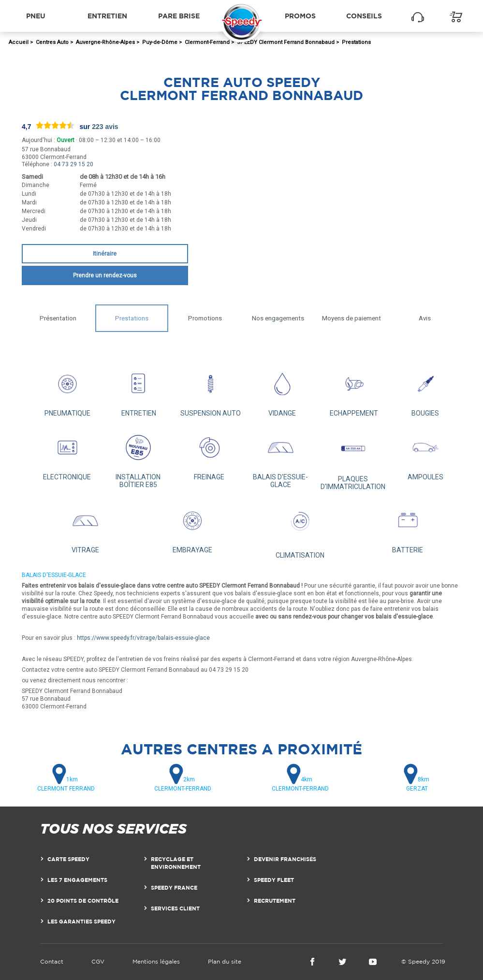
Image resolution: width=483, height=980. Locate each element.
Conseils (364, 16)
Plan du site (225, 961)
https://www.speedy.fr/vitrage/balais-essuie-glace (143, 638)
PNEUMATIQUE (67, 390)
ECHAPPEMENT (354, 390)
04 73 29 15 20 (73, 164)
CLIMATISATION (300, 530)
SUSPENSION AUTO (210, 390)
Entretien (107, 16)
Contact (52, 961)
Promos (300, 16)
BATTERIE (408, 527)
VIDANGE (282, 390)
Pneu (36, 16)
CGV (98, 961)
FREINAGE (209, 454)
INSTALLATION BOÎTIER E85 (138, 457)
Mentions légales (156, 961)
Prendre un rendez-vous (105, 275)
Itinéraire (105, 254)
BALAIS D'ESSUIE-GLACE (280, 457)
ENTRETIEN (139, 390)
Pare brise (179, 16)
